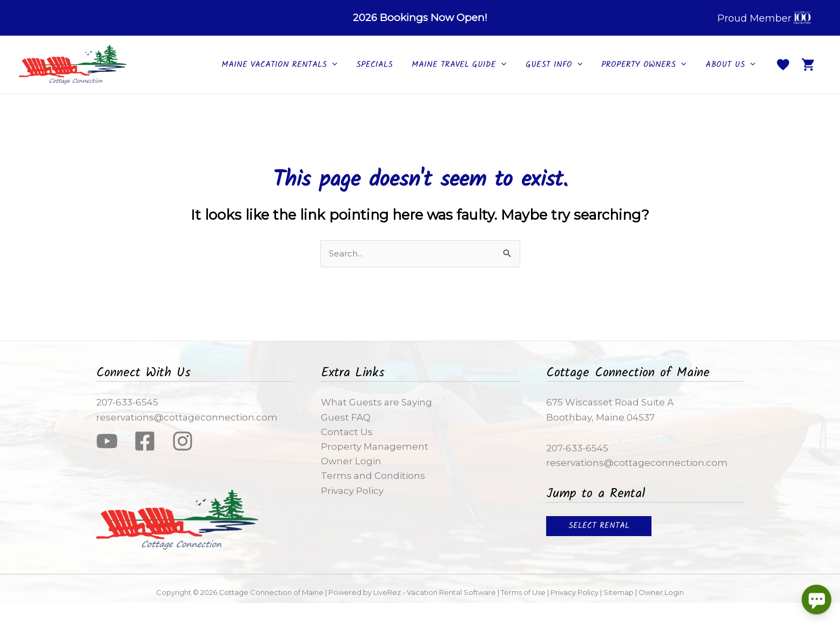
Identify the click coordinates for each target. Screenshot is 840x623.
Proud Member (765, 19)
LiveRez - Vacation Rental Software (434, 592)
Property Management (375, 446)
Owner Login (351, 461)
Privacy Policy (352, 491)
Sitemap (619, 592)
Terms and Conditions (373, 476)
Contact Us (347, 432)
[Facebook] (145, 441)
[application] (346, 65)
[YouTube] (107, 441)
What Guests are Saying (377, 402)
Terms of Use (523, 592)
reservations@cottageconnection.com (187, 417)
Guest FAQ (346, 417)
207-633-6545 (127, 402)
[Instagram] (183, 441)
